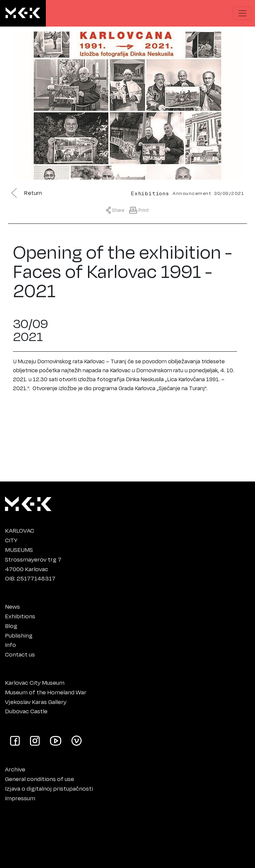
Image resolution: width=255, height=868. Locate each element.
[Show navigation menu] (242, 13)
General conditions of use (40, 779)
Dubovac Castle (26, 711)
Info (10, 645)
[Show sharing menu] (117, 210)
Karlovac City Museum (35, 682)
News (12, 606)
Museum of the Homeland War (46, 692)
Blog (11, 626)
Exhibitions (20, 616)
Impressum (20, 798)
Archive (15, 769)
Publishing (19, 635)
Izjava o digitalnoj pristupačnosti (49, 788)
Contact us (20, 654)
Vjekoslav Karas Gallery (36, 702)
